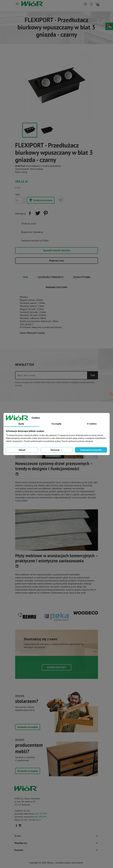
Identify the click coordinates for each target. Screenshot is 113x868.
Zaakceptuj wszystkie (91, 450)
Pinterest (46, 213)
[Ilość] (19, 200)
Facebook (16, 826)
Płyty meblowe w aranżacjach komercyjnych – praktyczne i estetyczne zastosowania (56, 558)
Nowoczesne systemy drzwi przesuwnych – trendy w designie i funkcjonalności (54, 466)
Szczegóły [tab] (56, 424)
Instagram (20, 826)
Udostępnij (30, 213)
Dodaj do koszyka (41, 200)
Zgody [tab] (21, 424)
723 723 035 (41, 814)
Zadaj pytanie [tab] (82, 277)
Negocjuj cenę (56, 261)
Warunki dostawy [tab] (57, 287)
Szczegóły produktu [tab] (51, 277)
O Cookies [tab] (92, 424)
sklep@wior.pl (35, 820)
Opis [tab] (25, 277)
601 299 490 (40, 817)
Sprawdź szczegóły (28, 727)
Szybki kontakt (56, 667)
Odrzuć (22, 450)
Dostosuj (56, 450)
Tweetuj (38, 213)
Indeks (23, 333)
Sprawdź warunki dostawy (56, 250)
